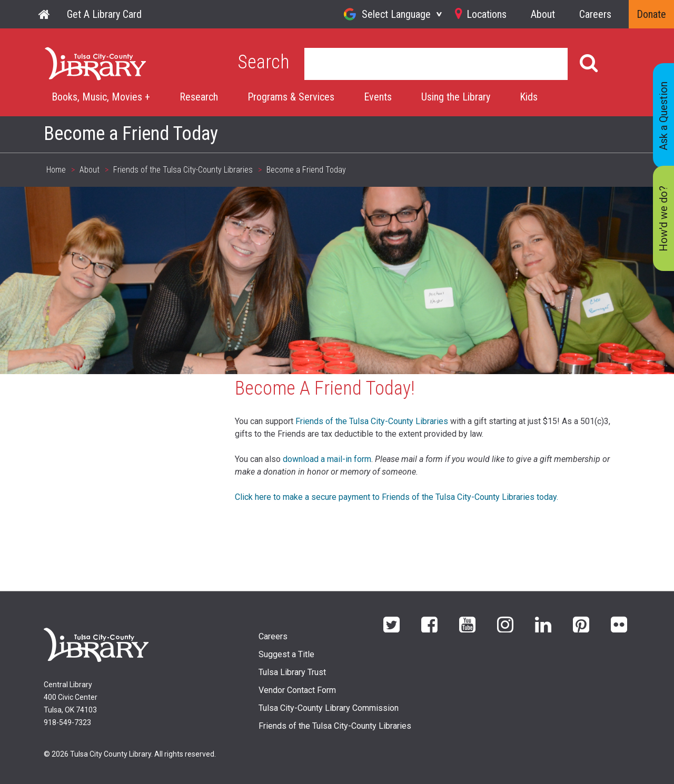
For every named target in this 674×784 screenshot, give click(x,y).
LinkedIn (543, 624)
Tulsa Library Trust (292, 672)
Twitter (391, 624)
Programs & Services (291, 97)
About (543, 14)
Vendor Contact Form (297, 690)
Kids (529, 97)
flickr (619, 624)
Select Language (396, 14)
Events (378, 97)
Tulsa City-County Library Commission (329, 708)
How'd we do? (663, 219)
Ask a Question (663, 116)
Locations (487, 14)
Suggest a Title (286, 654)
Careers (595, 14)
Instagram (505, 624)
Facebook (429, 624)
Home (45, 14)
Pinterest (581, 624)
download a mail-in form (327, 459)
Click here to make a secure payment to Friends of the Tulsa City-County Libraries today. (397, 497)
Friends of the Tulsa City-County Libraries (183, 170)
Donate (651, 14)
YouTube (467, 624)
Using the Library (456, 97)
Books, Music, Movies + (101, 97)
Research (199, 97)
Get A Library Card (104, 14)
